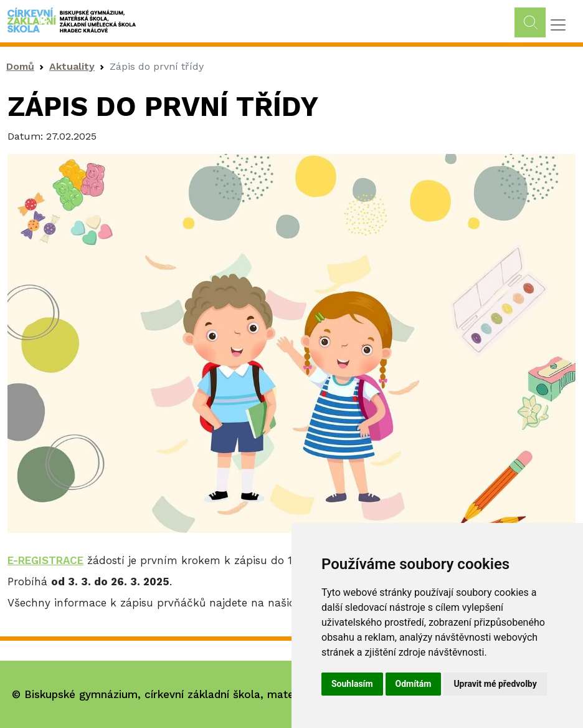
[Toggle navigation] (558, 25)
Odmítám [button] (414, 684)
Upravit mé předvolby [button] (495, 684)
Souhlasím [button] (352, 684)
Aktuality (72, 66)
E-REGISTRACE (45, 560)
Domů (20, 66)
